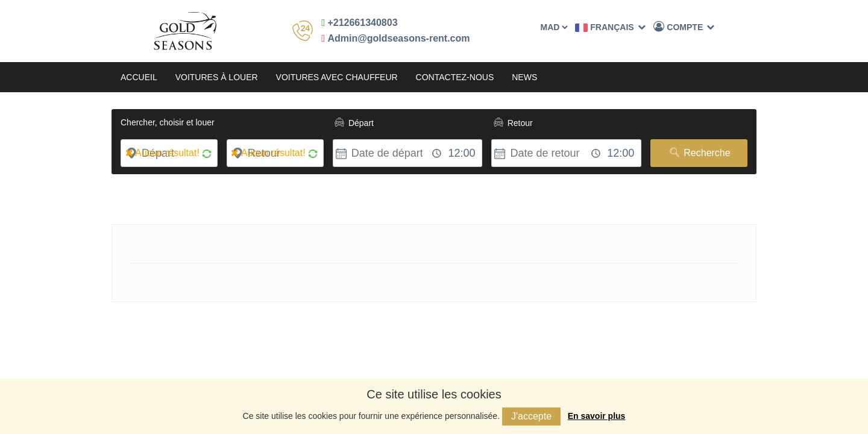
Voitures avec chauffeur (337, 77)
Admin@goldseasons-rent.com (395, 38)
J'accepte (531, 416)
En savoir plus (597, 416)
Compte (684, 27)
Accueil (139, 77)
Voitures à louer (217, 77)
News (524, 77)
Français (610, 27)
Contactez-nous (455, 77)
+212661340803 (359, 23)
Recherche (699, 153)
